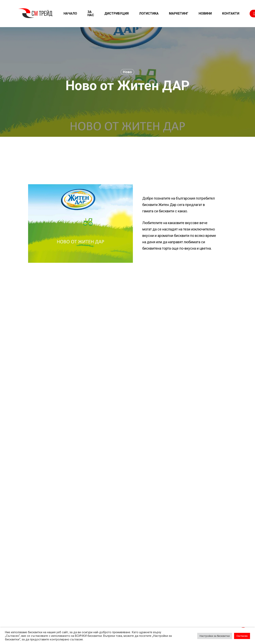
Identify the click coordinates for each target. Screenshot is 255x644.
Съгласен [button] (242, 636)
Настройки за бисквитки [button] (215, 636)
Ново (127, 73)
